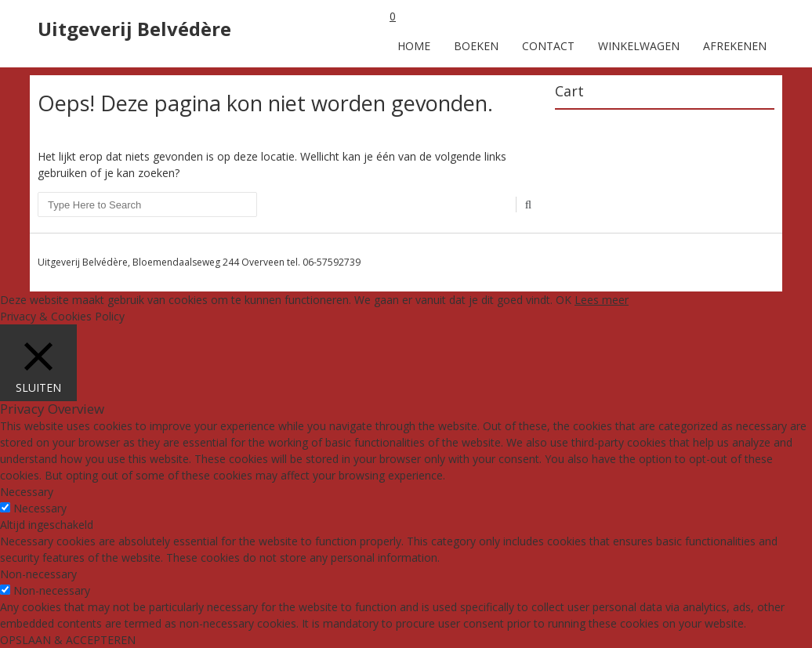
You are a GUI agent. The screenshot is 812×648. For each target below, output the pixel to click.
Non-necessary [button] (38, 574)
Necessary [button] (27, 492)
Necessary (40, 508)
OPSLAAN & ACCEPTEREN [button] (68, 640)
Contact (548, 46)
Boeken (476, 46)
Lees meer (602, 300)
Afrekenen (735, 46)
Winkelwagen (639, 46)
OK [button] (564, 300)
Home (414, 46)
